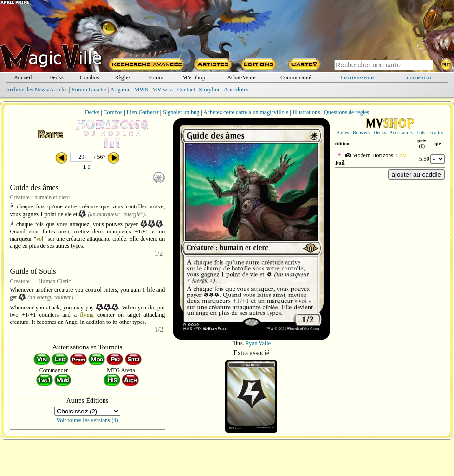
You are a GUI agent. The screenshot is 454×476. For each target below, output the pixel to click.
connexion (419, 77)
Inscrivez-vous (357, 77)
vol (40, 239)
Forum (156, 77)
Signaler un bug (181, 112)
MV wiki (162, 90)
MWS (141, 90)
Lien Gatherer (143, 112)
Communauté (296, 77)
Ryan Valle (258, 343)
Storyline (210, 90)
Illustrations (306, 112)
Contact (186, 90)
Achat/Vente (241, 77)
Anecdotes (236, 90)
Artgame (120, 90)
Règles (123, 77)
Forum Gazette (89, 90)
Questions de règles (347, 112)
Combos (90, 77)
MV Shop (194, 77)
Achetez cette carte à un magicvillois (246, 112)
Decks (56, 77)
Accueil (23, 77)
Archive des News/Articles (36, 90)
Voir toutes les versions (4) (87, 420)
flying (87, 315)
